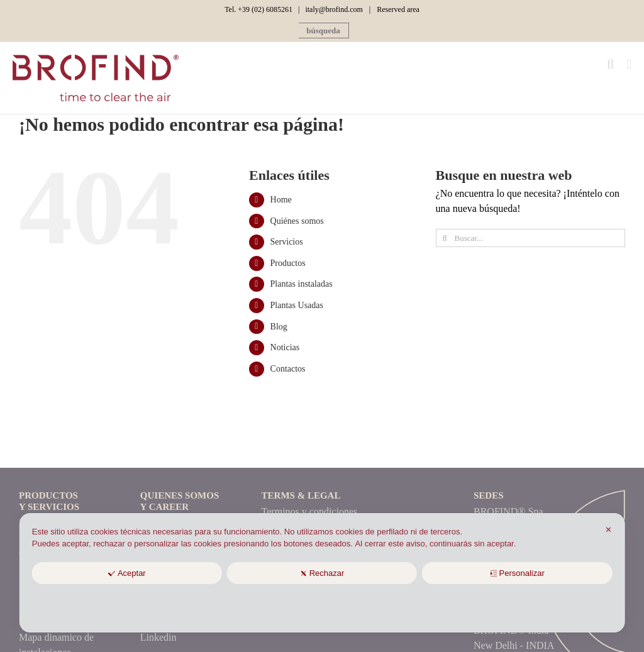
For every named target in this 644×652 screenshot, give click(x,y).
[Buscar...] (530, 238)
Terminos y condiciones (310, 511)
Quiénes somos (297, 221)
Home (281, 200)
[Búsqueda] (445, 238)
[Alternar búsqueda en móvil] (611, 64)
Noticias (285, 347)
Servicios (287, 242)
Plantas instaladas (302, 284)
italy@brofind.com (334, 9)
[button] (324, 30)
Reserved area (398, 9)
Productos (288, 263)
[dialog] (322, 573)
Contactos (288, 369)
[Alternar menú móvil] (629, 64)
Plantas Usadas (297, 305)
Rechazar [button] (322, 573)
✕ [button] (608, 530)
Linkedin (158, 637)
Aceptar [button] (127, 573)
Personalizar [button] (517, 573)
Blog (279, 327)
